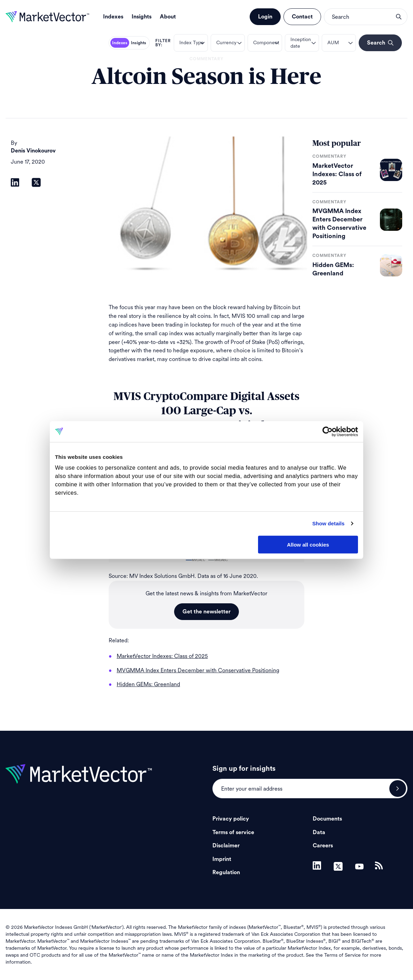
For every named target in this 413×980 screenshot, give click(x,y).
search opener (399, 17)
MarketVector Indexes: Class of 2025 (337, 174)
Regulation (226, 872)
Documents (327, 819)
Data (319, 832)
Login (265, 17)
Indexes (113, 17)
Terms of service (233, 832)
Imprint (222, 859)
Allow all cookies (308, 544)
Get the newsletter (206, 612)
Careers (323, 846)
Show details (329, 523)
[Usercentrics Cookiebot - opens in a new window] (328, 431)
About (168, 17)
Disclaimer (226, 846)
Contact (302, 17)
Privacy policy (231, 819)
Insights (142, 17)
